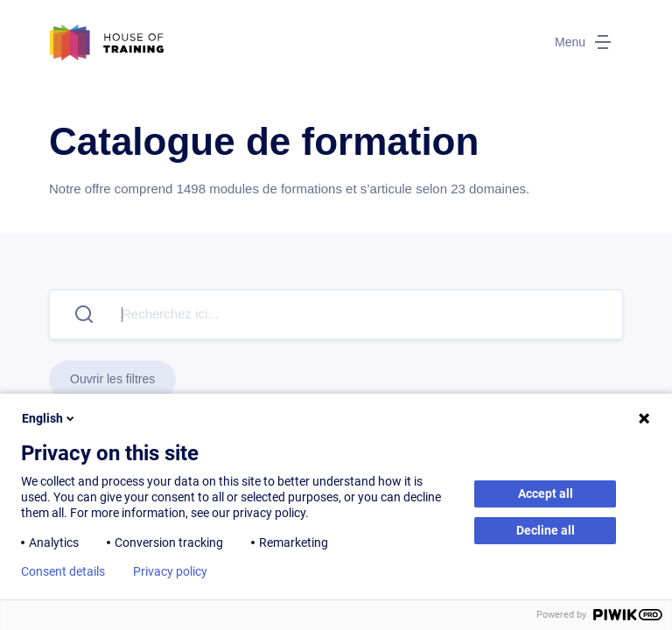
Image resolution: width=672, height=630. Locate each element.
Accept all (546, 493)
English (49, 418)
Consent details (63, 571)
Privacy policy (170, 571)
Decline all (546, 530)
